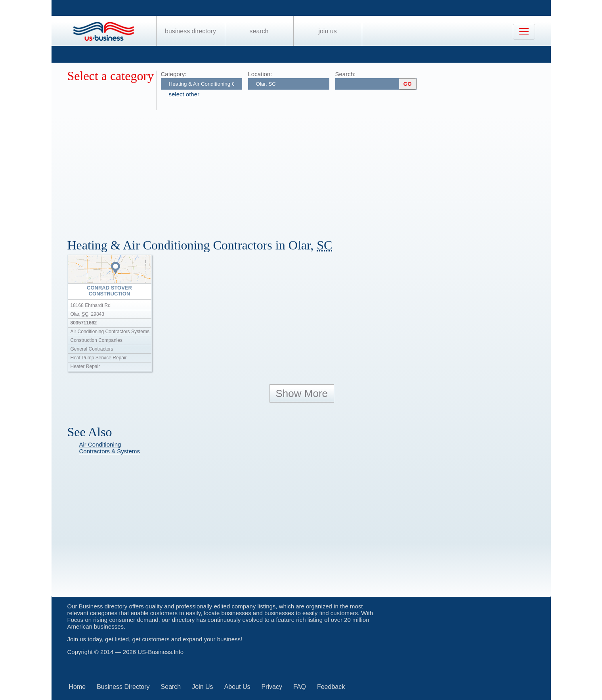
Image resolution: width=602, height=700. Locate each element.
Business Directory (190, 31)
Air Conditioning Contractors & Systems (110, 448)
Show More (302, 393)
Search (259, 31)
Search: (346, 74)
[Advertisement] (305, 170)
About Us (237, 687)
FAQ (300, 687)
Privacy (271, 687)
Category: (174, 74)
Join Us (327, 31)
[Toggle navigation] (524, 32)
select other (184, 94)
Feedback (331, 687)
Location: (260, 74)
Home (77, 687)
